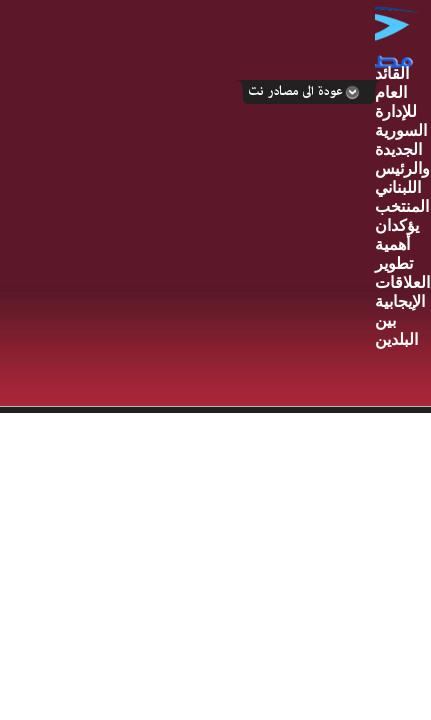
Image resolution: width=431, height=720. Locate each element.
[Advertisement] (187, 204)
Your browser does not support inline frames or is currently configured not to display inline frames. (215, 489)
